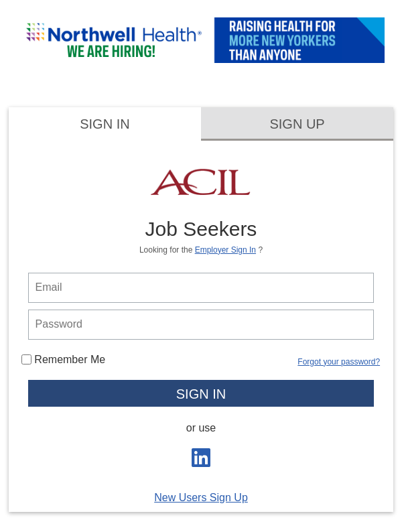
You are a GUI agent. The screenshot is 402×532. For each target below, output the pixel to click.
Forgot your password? (339, 362)
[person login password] (201, 325)
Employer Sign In (225, 250)
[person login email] (201, 288)
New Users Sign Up (201, 497)
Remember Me (63, 359)
